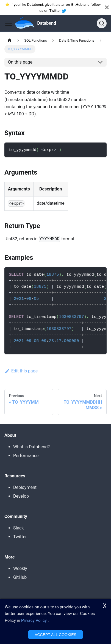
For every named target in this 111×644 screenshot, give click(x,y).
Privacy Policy (34, 621)
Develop (21, 496)
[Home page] (10, 40)
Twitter (55, 10)
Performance (26, 456)
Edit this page (21, 371)
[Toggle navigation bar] (9, 23)
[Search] (102, 23)
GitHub (77, 4)
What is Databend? (31, 447)
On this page (20, 62)
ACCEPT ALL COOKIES (56, 635)
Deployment (25, 487)
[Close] (107, 8)
